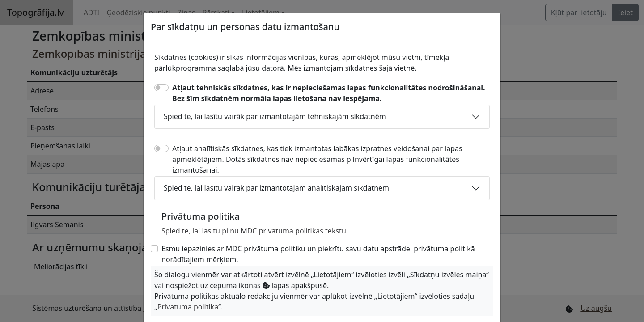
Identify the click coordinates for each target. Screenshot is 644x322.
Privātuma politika (188, 307)
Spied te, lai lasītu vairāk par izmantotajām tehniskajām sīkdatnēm (275, 116)
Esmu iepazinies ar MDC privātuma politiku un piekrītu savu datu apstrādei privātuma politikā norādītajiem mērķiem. (318, 254)
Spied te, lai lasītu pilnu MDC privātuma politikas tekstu (254, 231)
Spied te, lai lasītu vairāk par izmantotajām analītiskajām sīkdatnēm (276, 188)
